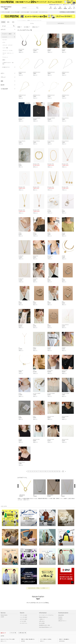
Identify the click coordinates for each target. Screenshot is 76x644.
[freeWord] (8, 26)
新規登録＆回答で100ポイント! (55, 5)
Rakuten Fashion (4, 611)
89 (63, 467)
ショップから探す (24, 613)
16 (59, 467)
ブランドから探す (24, 611)
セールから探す (23, 617)
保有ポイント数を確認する (64, 635)
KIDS (13, 22)
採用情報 (22, 641)
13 (52, 467)
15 (57, 467)
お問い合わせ (42, 617)
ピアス (4, 42)
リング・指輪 (5, 48)
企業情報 (2, 641)
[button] (26, 484)
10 (45, 467)
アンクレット (5, 57)
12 (50, 467)
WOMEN (3, 22)
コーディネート (61, 23)
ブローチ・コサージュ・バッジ (8, 54)
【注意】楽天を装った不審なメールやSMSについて (38, 584)
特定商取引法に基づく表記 (44, 621)
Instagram (60, 615)
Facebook (60, 613)
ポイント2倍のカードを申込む (46, 635)
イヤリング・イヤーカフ (7, 45)
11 (47, 467)
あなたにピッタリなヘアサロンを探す (8, 635)
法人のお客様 (42, 619)
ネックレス (5, 37)
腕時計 (4, 60)
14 (55, 467)
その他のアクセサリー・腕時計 (8, 63)
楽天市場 (73, 5)
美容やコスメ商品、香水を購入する (28, 635)
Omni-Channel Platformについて (46, 623)
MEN (8, 22)
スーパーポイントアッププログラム (46, 611)
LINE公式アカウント (62, 617)
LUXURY (2, 613)
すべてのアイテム (24, 619)
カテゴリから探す (24, 615)
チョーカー (5, 40)
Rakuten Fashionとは (43, 613)
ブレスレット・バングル (7, 51)
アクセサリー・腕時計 (7, 34)
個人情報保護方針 (8, 641)
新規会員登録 (61, 611)
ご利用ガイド (42, 615)
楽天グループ (66, 5)
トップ (19, 20)
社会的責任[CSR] (16, 641)
